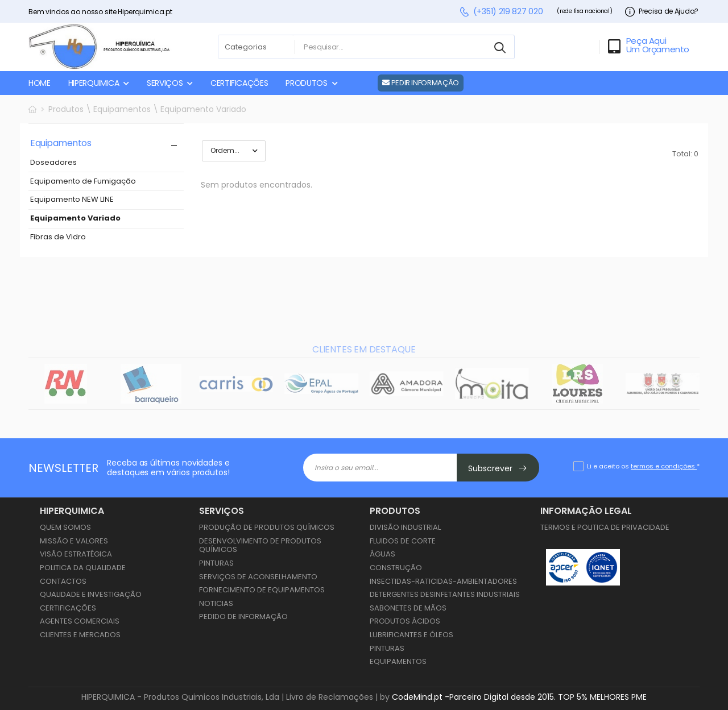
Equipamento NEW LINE (72, 200)
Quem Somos (65, 527)
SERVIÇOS (165, 83)
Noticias (216, 603)
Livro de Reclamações (330, 697)
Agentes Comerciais (80, 621)
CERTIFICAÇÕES (239, 83)
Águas (382, 554)
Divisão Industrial (405, 527)
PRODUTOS (306, 83)
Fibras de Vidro (58, 237)
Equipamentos (398, 661)
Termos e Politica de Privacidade (605, 527)
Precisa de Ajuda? (662, 12)
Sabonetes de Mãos (408, 608)
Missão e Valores (74, 541)
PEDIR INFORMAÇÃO (421, 83)
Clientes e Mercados (80, 635)
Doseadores (53, 163)
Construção (396, 568)
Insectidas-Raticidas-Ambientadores (443, 581)
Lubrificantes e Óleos (411, 635)
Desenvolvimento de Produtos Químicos (260, 545)
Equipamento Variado (75, 219)
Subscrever (498, 468)
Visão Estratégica (76, 554)
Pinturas (216, 563)
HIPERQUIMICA (94, 83)
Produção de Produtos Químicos (267, 527)
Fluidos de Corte (403, 541)
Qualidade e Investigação (91, 594)
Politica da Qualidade (83, 568)
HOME (40, 83)
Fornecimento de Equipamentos (262, 590)
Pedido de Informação (243, 616)
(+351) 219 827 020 (501, 12)
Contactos (63, 581)
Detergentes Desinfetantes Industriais (445, 594)
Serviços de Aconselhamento (258, 577)
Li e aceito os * (643, 466)
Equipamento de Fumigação (83, 182)
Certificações (68, 608)
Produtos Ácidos (405, 621)
